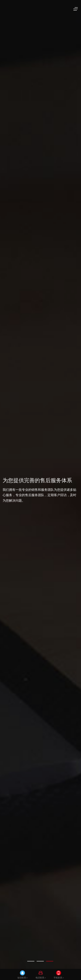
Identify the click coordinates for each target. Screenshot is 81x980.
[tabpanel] (40, 490)
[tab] (31, 961)
